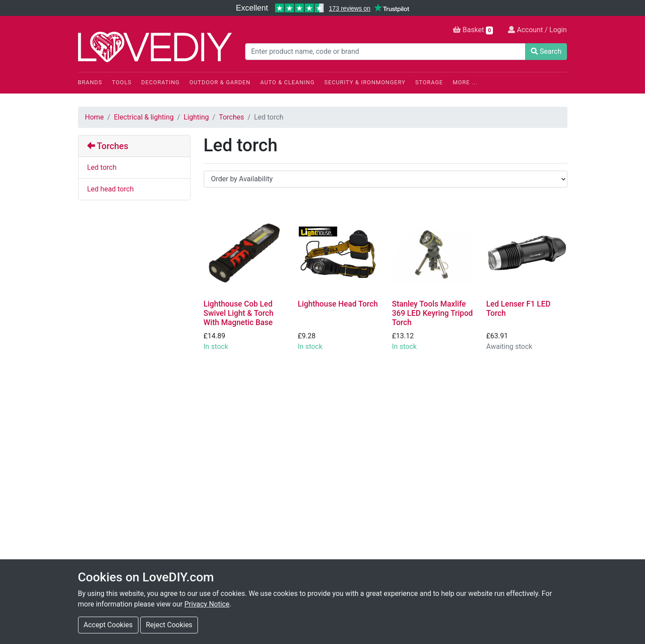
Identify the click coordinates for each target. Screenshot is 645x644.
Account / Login (537, 30)
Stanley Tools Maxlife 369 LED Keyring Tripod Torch (432, 313)
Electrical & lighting (144, 117)
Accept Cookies (108, 625)
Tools (122, 82)
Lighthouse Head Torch (338, 304)
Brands (90, 82)
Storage (429, 82)
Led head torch (111, 189)
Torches (231, 117)
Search (546, 51)
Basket (473, 30)
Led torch (102, 167)
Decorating (160, 82)
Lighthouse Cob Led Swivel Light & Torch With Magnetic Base (239, 313)
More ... (465, 82)
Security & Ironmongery (365, 82)
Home (95, 117)
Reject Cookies (169, 625)
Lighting (196, 117)
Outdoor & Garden (220, 82)
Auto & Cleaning (287, 82)
